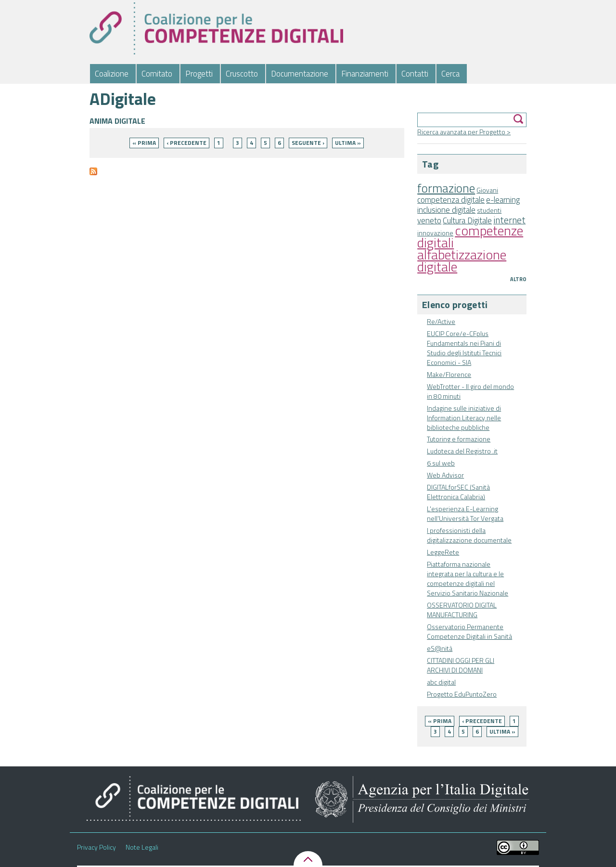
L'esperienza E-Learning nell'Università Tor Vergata (465, 513)
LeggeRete (443, 552)
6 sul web (441, 463)
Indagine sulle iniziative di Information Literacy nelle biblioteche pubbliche (464, 418)
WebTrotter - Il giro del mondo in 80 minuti (470, 391)
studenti (489, 210)
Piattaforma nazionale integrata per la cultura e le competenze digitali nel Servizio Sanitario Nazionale (468, 578)
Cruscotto (242, 74)
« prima (440, 721)
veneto (429, 220)
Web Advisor (445, 475)
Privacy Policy (96, 847)
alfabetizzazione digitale (462, 260)
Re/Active (441, 321)
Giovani (487, 190)
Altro (518, 279)
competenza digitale (451, 200)
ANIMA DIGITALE (117, 121)
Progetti (199, 74)
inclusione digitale (446, 210)
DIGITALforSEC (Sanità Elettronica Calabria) (458, 492)
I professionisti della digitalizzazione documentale (469, 535)
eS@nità (440, 648)
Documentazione (300, 74)
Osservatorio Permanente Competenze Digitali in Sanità (469, 631)
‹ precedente (482, 721)
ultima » (502, 731)
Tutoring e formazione (459, 439)
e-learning (503, 200)
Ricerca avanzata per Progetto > (464, 132)
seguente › (308, 143)
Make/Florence (449, 374)
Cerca (450, 74)
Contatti (415, 74)
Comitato (157, 74)
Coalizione (112, 74)
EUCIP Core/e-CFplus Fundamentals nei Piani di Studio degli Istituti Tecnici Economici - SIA (464, 348)
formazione (446, 188)
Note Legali (142, 847)
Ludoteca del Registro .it (462, 451)
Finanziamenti (365, 74)
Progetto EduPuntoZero (462, 694)
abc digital (441, 682)
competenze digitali (470, 236)
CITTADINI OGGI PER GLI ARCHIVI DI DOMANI (461, 665)
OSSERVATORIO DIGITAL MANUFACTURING (462, 610)
